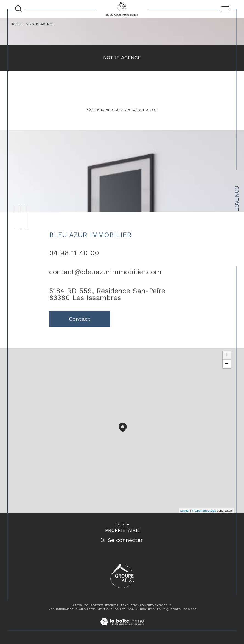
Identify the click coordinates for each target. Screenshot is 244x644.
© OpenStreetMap (204, 511)
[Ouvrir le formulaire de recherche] (19, 9)
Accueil (18, 24)
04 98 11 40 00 (74, 258)
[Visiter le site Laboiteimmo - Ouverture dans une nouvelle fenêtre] (122, 628)
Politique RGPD (169, 609)
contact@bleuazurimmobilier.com (105, 277)
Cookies (190, 609)
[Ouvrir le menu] (225, 9)
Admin (133, 609)
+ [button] (227, 356)
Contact (237, 198)
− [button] (227, 364)
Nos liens (147, 609)
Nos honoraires (61, 609)
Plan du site (85, 609)
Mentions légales (111, 609)
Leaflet (185, 511)
